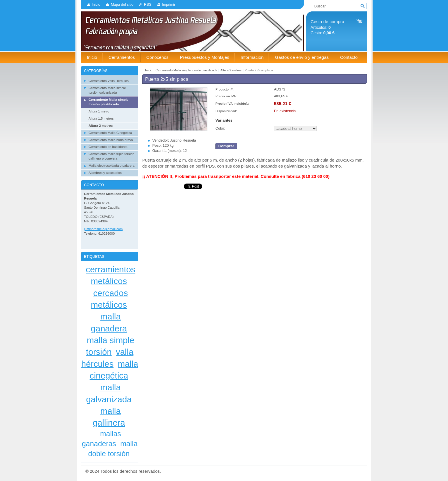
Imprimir (169, 4)
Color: (220, 128)
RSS (148, 4)
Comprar (226, 146)
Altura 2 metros (231, 70)
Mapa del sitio (122, 4)
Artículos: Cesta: (327, 27)
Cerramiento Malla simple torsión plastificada (186, 70)
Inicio (96, 4)
